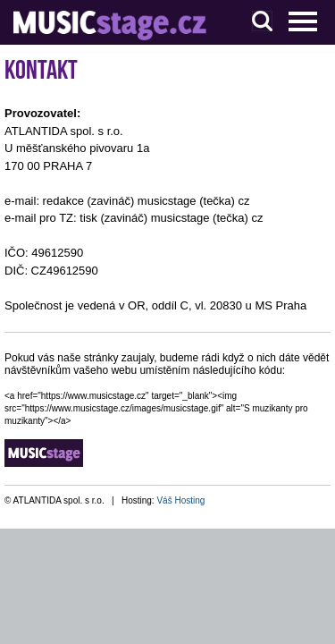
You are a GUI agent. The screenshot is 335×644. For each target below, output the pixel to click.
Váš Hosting (180, 500)
